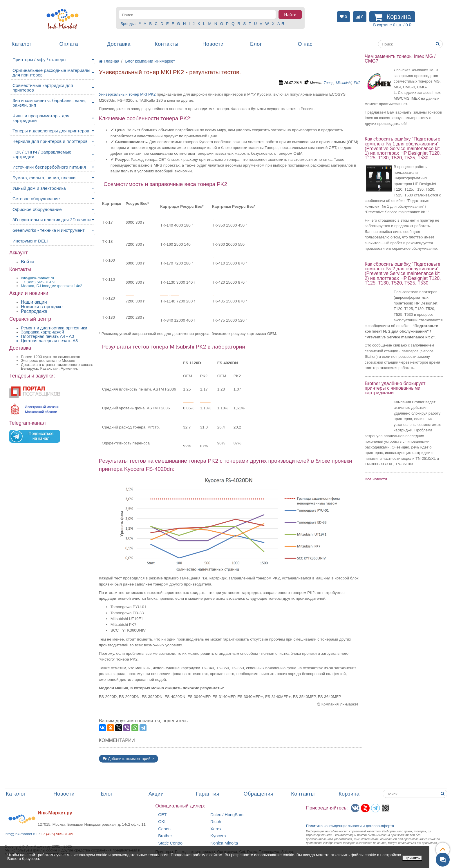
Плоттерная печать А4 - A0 (47, 336)
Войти (27, 262)
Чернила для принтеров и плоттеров (50, 141)
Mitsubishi (344, 83)
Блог (256, 44)
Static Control (171, 843)
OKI (162, 822)
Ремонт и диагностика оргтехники (54, 328)
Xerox (216, 829)
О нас (305, 44)
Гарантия (208, 794)
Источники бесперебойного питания (49, 167)
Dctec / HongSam (227, 815)
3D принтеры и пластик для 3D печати (52, 220)
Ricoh (216, 822)
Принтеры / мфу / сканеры (39, 60)
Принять (412, 858)
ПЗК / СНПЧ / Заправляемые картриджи (42, 154)
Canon (164, 829)
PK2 (357, 83)
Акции (156, 794)
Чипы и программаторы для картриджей (41, 118)
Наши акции (34, 302)
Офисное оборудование (37, 209)
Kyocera (218, 836)
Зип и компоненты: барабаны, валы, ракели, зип (49, 103)
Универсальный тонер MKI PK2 (127, 94)
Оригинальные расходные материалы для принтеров (51, 73)
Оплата (69, 44)
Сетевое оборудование (36, 199)
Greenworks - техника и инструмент (48, 230)
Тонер (329, 83)
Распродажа (34, 311)
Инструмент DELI (30, 241)
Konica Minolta (224, 843)
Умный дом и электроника (39, 188)
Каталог (22, 44)
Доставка (119, 44)
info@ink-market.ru (21, 834)
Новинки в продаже (42, 307)
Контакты (167, 44)
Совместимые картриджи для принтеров (43, 88)
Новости (213, 44)
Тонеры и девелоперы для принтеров (51, 131)
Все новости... (377, 479)
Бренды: (128, 24)
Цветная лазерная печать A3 (49, 341)
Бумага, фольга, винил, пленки (44, 178)
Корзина (349, 794)
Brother (165, 836)
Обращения (258, 794)
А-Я (281, 24)
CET (162, 815)
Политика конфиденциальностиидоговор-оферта (350, 826)
